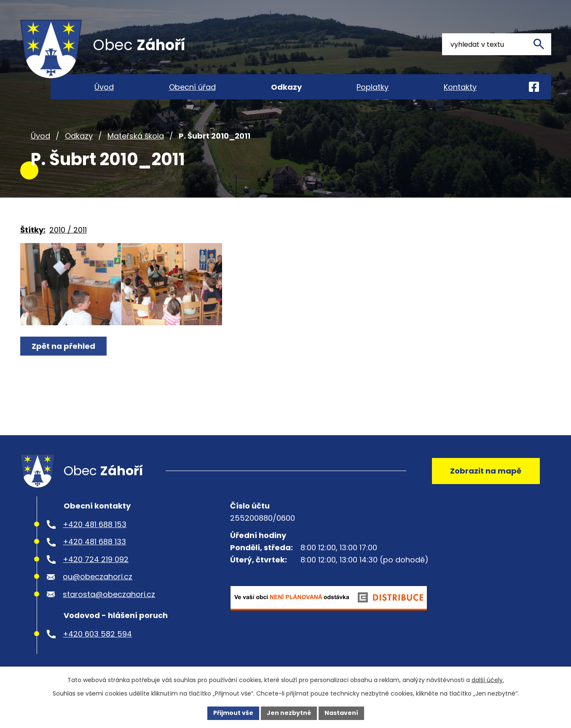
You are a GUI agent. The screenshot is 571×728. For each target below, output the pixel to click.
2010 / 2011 (68, 232)
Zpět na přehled (63, 351)
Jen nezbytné (289, 713)
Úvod (40, 138)
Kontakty (460, 87)
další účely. (488, 680)
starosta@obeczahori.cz (109, 598)
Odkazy (79, 138)
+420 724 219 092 (96, 563)
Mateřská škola (136, 138)
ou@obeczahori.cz (98, 580)
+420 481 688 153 (95, 528)
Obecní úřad (192, 87)
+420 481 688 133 (94, 545)
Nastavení (341, 713)
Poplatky (373, 87)
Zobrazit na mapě (486, 474)
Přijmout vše (233, 713)
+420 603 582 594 (97, 637)
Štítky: (33, 232)
